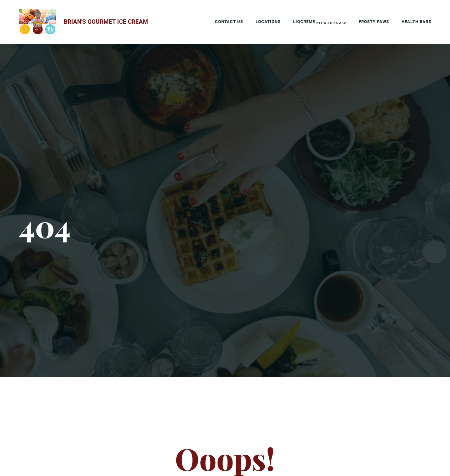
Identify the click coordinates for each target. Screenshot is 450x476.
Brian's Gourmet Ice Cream (106, 22)
